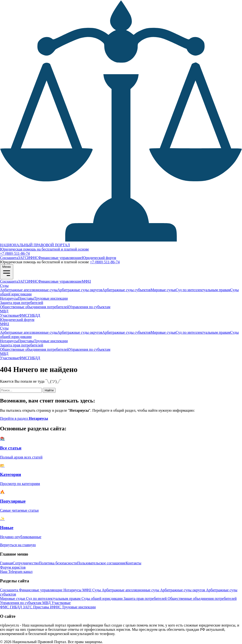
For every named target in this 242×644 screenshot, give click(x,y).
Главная (6, 563)
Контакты (134, 563)
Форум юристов (13, 567)
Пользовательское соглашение (101, 563)
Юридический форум (99, 258)
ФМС (24, 315)
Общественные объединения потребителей (35, 307)
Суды (4, 286)
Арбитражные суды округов (80, 290)
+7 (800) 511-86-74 (15, 253)
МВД (4, 311)
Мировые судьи (163, 290)
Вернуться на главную (18, 545)
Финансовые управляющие (60, 258)
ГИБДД (34, 315)
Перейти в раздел (24, 418)
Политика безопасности (58, 563)
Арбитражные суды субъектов (126, 290)
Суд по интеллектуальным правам (203, 290)
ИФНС (33, 258)
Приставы (26, 298)
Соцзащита (9, 258)
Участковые (10, 315)
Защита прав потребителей (22, 303)
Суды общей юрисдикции (103, 599)
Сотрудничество (26, 563)
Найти (49, 390)
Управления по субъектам (90, 307)
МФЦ (86, 281)
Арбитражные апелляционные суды (29, 290)
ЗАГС (23, 258)
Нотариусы (9, 298)
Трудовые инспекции (51, 298)
